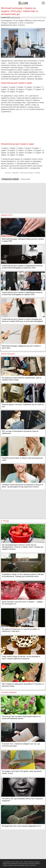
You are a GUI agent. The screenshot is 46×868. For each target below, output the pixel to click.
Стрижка (37, 173)
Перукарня (16, 173)
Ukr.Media (39, 79)
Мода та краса (16, 18)
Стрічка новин (25, 179)
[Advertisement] (23, 128)
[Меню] (43, 3)
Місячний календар (27, 173)
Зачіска (8, 173)
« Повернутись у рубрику (10, 179)
